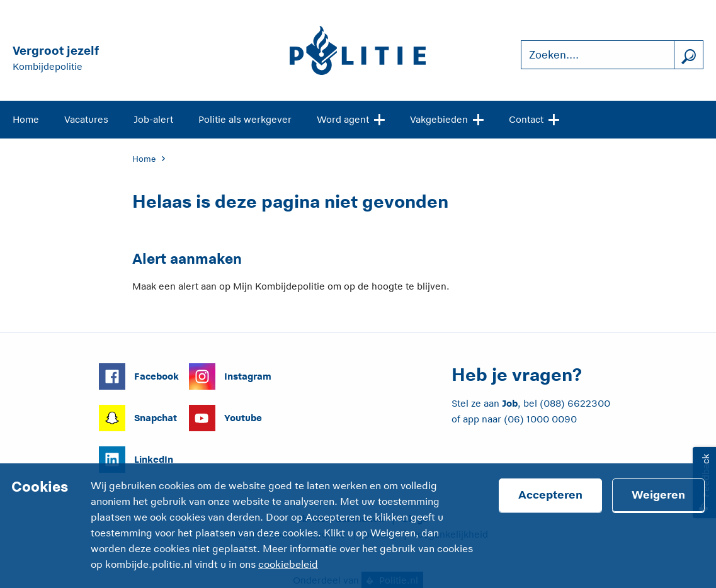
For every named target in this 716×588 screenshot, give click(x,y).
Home (26, 119)
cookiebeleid (288, 565)
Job (510, 403)
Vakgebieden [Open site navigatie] (447, 118)
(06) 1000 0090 (540, 419)
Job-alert (153, 119)
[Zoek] (688, 55)
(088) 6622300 (575, 403)
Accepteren (550, 495)
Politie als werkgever (245, 119)
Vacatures (86, 119)
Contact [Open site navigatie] (534, 118)
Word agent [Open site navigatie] (351, 118)
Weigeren (658, 495)
